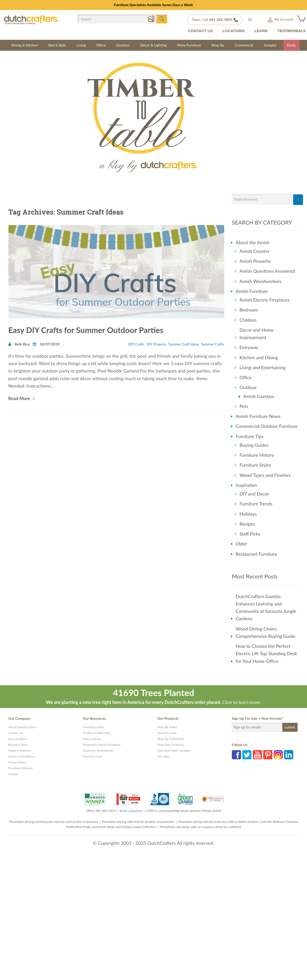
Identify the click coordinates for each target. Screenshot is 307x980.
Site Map (163, 756)
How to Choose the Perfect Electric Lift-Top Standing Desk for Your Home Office (266, 654)
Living (81, 45)
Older (241, 544)
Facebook (236, 755)
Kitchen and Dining (259, 357)
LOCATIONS (233, 31)
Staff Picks (250, 534)
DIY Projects (156, 345)
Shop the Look (167, 733)
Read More (19, 398)
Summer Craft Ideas (183, 345)
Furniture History (257, 455)
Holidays (248, 514)
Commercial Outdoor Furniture (267, 426)
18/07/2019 (46, 345)
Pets (244, 406)
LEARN (261, 31)
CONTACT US (200, 31)
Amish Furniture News (258, 416)
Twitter (247, 755)
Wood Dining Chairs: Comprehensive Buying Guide (265, 632)
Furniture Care (92, 756)
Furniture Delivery (21, 768)
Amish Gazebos (259, 396)
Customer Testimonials (98, 750)
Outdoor (123, 45)
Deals (291, 45)
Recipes (247, 524)
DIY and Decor (254, 494)
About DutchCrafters (22, 727)
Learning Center (94, 727)
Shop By (218, 45)
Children (248, 320)
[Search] (298, 200)
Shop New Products (171, 745)
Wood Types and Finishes (265, 475)
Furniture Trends (256, 504)
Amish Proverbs (255, 261)
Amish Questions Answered (267, 271)
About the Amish (253, 242)
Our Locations (18, 739)
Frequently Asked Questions (102, 745)
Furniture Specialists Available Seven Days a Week (153, 5)
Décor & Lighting (154, 45)
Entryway (249, 347)
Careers (14, 774)
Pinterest (268, 755)
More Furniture (189, 45)
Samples (270, 45)
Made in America (20, 750)
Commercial (244, 45)
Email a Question (131, 811)
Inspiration (246, 485)
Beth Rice (19, 345)
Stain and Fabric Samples (174, 750)
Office (101, 45)
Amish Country (255, 251)
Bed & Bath (57, 45)
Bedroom (249, 310)
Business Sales (18, 745)
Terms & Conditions (22, 756)
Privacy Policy (18, 762)
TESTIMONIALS (291, 31)
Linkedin (289, 755)
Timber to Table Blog (97, 733)
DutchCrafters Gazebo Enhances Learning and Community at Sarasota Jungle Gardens (266, 607)
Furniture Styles (255, 465)
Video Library (92, 739)
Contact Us (16, 733)
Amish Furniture (252, 291)
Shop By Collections (171, 739)
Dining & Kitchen (25, 45)
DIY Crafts (136, 345)
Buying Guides (254, 445)
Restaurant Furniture (256, 554)
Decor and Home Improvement (257, 334)
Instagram (278, 755)
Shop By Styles (167, 727)
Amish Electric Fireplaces (264, 300)
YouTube (257, 755)
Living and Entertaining (263, 367)
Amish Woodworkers (261, 281)
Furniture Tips (250, 436)
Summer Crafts (213, 345)
